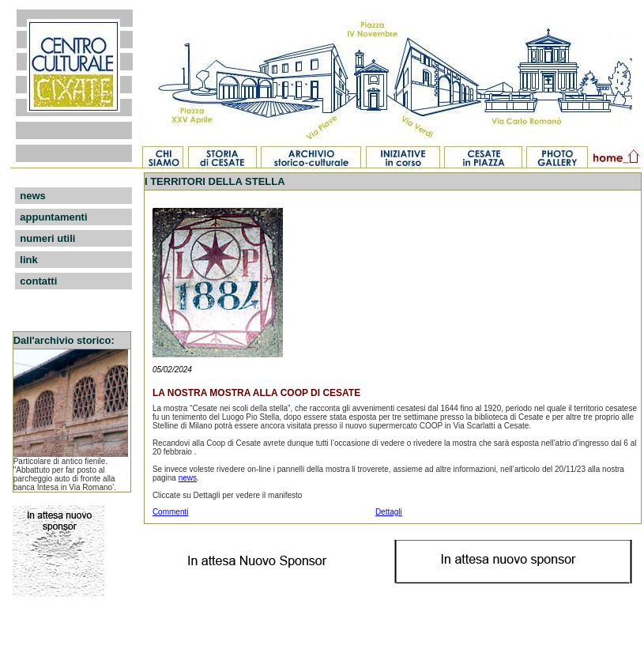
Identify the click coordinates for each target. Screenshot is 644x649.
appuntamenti (53, 217)
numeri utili (47, 238)
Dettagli (389, 512)
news (33, 196)
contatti (38, 281)
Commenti (171, 512)
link (28, 260)
